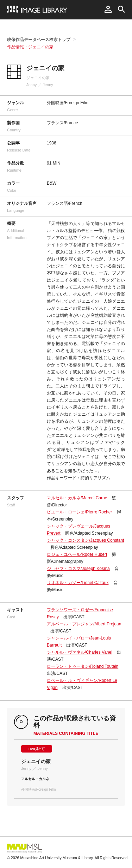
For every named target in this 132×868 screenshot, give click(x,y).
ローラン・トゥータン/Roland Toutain (83, 666)
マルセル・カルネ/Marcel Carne (77, 498)
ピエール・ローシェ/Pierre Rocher (79, 512)
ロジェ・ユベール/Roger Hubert (77, 554)
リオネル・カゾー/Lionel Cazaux (78, 583)
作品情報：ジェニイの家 (30, 47)
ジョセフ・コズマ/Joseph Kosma (78, 569)
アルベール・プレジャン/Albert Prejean (84, 624)
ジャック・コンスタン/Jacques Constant (85, 540)
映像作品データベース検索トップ (39, 40)
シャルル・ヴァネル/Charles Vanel (80, 652)
